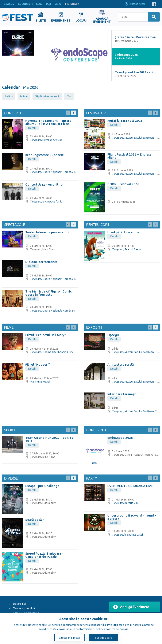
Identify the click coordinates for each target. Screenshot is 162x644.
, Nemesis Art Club (46, 140)
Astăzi (9, 96)
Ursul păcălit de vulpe (123, 232)
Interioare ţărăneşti (122, 394)
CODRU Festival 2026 (123, 184)
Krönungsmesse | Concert (44, 155)
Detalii (32, 128)
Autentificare (135, 4)
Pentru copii (98, 225)
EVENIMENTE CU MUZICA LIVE (130, 486)
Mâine (24, 96)
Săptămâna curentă (47, 96)
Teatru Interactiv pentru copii (47, 232)
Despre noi (20, 604)
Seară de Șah (35, 520)
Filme (9, 327)
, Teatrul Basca (126, 249)
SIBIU (58, 4)
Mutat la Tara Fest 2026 (125, 121)
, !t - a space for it (46, 202)
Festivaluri (96, 113)
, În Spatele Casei (127, 535)
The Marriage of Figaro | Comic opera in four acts (48, 293)
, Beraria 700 (125, 503)
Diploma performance (41, 262)
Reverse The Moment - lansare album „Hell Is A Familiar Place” (48, 122)
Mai (69, 96)
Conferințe (97, 430)
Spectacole (15, 225)
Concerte (13, 113)
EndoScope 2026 (120, 438)
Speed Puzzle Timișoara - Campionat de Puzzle (44, 555)
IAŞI (49, 4)
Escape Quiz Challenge (42, 486)
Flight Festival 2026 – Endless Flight (129, 156)
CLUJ (39, 4)
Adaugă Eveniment (131, 607)
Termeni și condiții (24, 608)
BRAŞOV (9, 4)
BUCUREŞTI (25, 4)
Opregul (113, 335)
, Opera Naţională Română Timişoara (58, 172)
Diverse (11, 478)
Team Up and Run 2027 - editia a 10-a (49, 439)
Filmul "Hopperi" (38, 364)
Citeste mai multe (70, 638)
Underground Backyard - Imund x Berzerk (132, 517)
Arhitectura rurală (121, 364)
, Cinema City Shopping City (51, 352)
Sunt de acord (104, 638)
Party (92, 478)
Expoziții (94, 327)
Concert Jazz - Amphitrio (44, 184)
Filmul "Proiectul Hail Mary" (46, 335)
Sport (10, 430)
